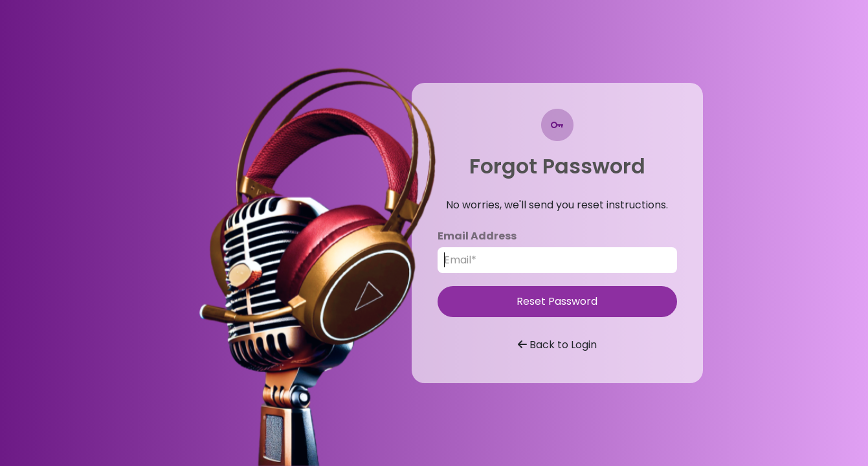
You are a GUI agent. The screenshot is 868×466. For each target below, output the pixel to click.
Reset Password (557, 301)
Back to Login (557, 345)
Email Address (477, 236)
